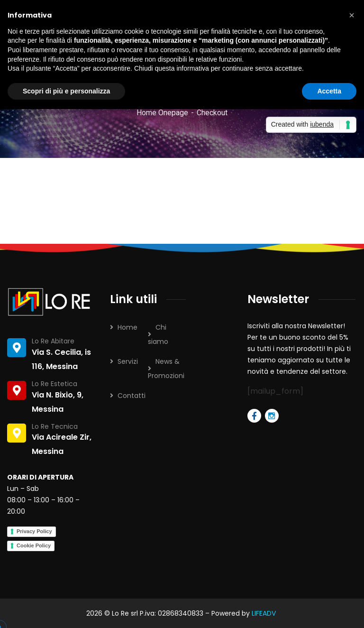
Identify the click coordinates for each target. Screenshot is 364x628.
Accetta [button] (329, 91)
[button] (352, 15)
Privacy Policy (34, 531)
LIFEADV (265, 613)
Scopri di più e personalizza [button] (66, 91)
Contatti (132, 396)
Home (127, 327)
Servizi (128, 361)
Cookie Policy (34, 545)
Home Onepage (162, 113)
